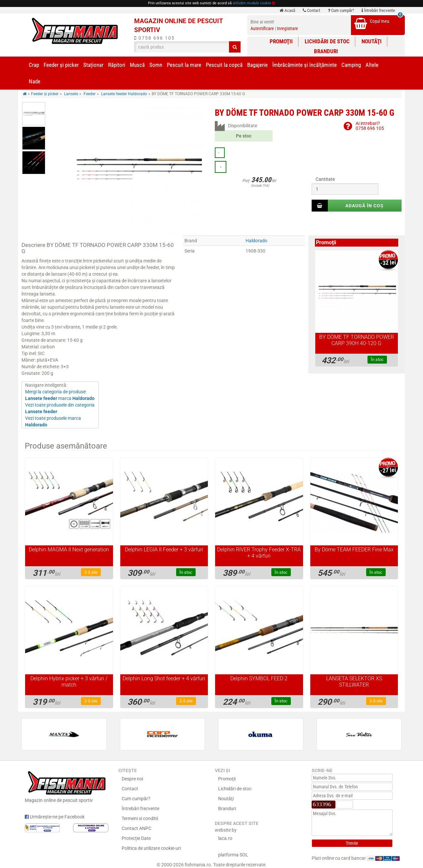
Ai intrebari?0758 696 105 (370, 126)
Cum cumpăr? (341, 10)
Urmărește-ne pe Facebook (55, 817)
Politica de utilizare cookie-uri (151, 848)
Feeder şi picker (61, 65)
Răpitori (117, 65)
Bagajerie (257, 65)
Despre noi (132, 779)
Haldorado (256, 241)
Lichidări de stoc (327, 41)
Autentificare (262, 28)
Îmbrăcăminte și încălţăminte (305, 65)
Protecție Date (136, 838)
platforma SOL (233, 855)
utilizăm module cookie (252, 3)
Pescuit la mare (184, 65)
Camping (351, 65)
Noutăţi (372, 41)
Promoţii (281, 41)
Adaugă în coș (365, 206)
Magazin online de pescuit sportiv (67, 786)
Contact (311, 10)
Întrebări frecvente (378, 10)
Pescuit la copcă (224, 65)
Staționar (93, 65)
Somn (156, 65)
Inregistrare (288, 28)
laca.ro (225, 838)
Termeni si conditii (140, 818)
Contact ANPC (136, 828)
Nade (35, 81)
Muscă (137, 65)
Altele (372, 65)
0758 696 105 (154, 38)
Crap (34, 65)
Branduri (326, 51)
